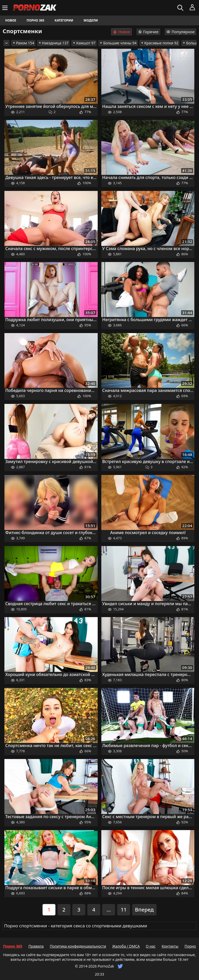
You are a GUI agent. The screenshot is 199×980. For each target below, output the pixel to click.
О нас (151, 946)
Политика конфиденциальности (78, 946)
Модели (91, 20)
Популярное (180, 32)
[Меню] (6, 8)
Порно (190, 946)
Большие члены (118, 43)
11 (124, 910)
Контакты (170, 946)
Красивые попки (160, 43)
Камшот (84, 43)
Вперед (144, 910)
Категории (64, 20)
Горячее (148, 32)
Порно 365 (35, 20)
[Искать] (181, 8)
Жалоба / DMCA (126, 946)
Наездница (54, 43)
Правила (36, 946)
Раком (23, 43)
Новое (11, 20)
